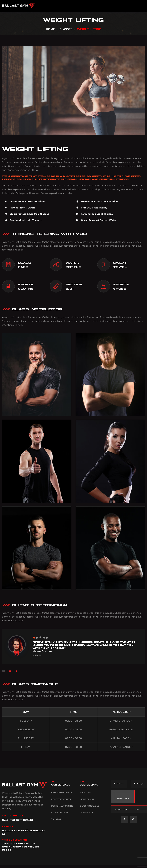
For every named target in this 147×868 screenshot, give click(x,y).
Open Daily (121, 809)
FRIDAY (26, 747)
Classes (66, 29)
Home (50, 29)
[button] (3, 671)
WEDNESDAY (26, 730)
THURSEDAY (26, 738)
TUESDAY (26, 721)
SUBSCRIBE (123, 799)
